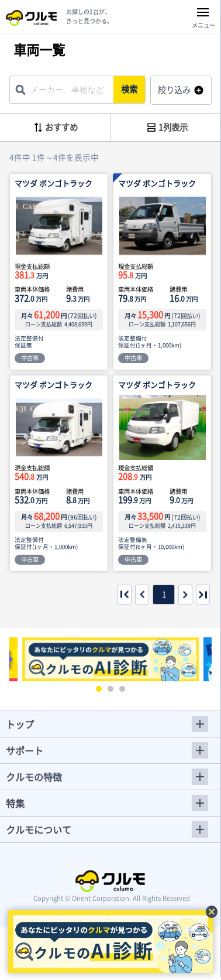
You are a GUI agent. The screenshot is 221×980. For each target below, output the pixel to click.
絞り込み (174, 90)
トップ (20, 724)
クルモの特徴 (34, 777)
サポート (25, 750)
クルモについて (39, 829)
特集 (15, 803)
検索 (129, 89)
